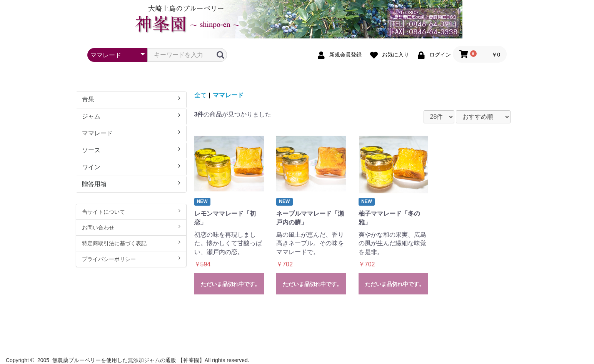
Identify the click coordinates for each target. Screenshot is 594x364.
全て (200, 95)
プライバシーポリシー (131, 259)
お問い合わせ (131, 227)
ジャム (131, 116)
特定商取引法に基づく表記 (131, 243)
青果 (131, 99)
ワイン (131, 167)
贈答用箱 (131, 184)
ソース (131, 150)
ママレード (131, 133)
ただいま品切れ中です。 (230, 284)
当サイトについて (131, 211)
